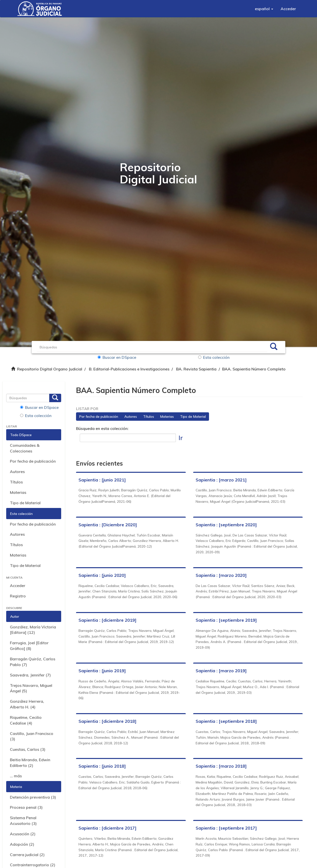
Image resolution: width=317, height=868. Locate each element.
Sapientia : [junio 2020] (102, 575)
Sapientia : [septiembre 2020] (226, 525)
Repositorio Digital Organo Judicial (50, 369)
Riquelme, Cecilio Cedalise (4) (26, 720)
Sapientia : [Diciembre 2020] (108, 525)
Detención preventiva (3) (33, 797)
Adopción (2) (22, 844)
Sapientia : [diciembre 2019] (107, 620)
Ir (181, 438)
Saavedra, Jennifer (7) (30, 675)
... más (16, 776)
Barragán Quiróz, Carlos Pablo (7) (33, 662)
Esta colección (214, 357)
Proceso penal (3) (26, 807)
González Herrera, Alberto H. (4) (27, 704)
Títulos (16, 482)
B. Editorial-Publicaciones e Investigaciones (129, 369)
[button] (264, 9)
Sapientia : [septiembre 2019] (226, 620)
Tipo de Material (25, 503)
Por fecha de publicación (33, 461)
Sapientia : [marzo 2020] (221, 575)
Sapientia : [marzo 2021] (221, 480)
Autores (17, 472)
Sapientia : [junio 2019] (102, 671)
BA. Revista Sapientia (196, 369)
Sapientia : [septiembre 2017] (226, 828)
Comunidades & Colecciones (25, 448)
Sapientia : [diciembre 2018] (107, 721)
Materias (18, 492)
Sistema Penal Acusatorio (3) (23, 821)
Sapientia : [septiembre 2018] (226, 721)
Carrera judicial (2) (27, 855)
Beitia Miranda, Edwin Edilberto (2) (30, 763)
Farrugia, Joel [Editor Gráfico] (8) (29, 646)
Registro (18, 596)
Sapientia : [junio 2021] (102, 480)
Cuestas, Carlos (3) (28, 749)
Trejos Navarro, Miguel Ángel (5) (31, 688)
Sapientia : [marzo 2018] (221, 766)
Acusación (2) (23, 834)
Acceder (18, 586)
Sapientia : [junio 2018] (102, 766)
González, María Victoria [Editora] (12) (33, 630)
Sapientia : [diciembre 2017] (107, 828)
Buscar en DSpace (117, 357)
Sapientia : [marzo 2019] (221, 671)
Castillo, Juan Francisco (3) (32, 736)
